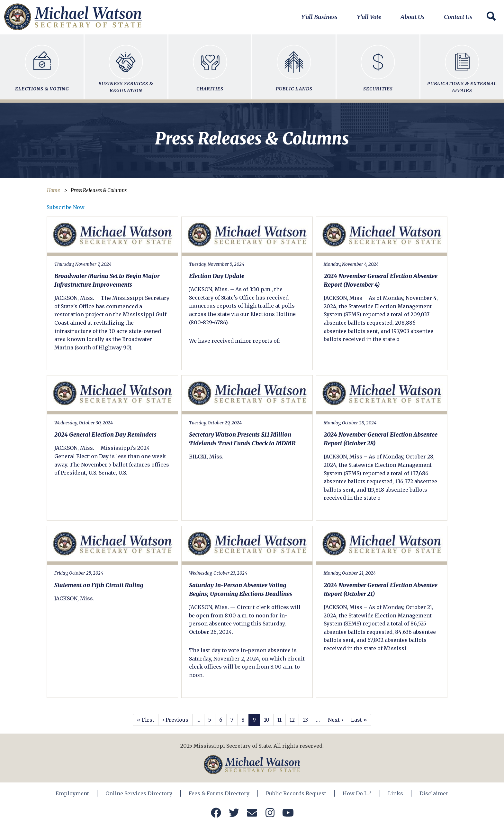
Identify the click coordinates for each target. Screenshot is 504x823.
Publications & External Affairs (462, 65)
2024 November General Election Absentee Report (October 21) (381, 589)
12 (292, 720)
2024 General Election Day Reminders (105, 435)
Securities (378, 65)
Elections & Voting (42, 65)
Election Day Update (217, 276)
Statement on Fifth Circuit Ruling (99, 585)
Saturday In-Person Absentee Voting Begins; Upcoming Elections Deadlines (241, 589)
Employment (72, 793)
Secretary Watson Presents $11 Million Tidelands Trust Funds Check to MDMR (242, 439)
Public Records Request (296, 793)
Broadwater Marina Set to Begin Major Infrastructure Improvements (107, 280)
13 (305, 720)
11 (279, 720)
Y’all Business (319, 17)
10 (267, 720)
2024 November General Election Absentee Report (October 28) (381, 439)
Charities (210, 65)
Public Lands (294, 65)
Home (54, 190)
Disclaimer (434, 793)
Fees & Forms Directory (219, 793)
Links (396, 793)
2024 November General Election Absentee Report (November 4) (381, 280)
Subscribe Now (66, 207)
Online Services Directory (139, 793)
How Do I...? (357, 793)
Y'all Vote (369, 17)
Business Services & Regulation (126, 65)
